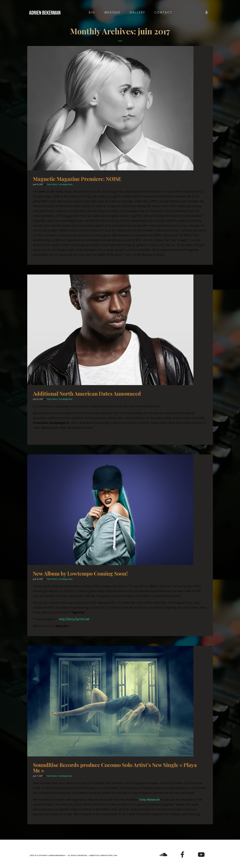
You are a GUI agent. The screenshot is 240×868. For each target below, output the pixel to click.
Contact (163, 13)
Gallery (137, 13)
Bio (92, 13)
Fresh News (52, 184)
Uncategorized (65, 184)
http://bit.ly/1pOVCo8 (74, 619)
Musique (113, 13)
